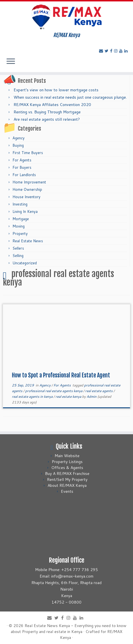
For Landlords (24, 175)
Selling (18, 256)
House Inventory (26, 197)
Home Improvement (29, 182)
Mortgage (21, 219)
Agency (19, 138)
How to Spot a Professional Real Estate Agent (61, 375)
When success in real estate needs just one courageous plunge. (70, 97)
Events (67, 491)
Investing (20, 204)
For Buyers (22, 167)
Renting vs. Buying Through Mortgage (47, 112)
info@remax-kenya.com (72, 576)
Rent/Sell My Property (67, 479)
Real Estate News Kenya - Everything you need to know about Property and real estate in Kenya (69, 629)
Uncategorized (25, 263)
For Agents (22, 160)
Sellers (18, 248)
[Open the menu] (11, 62)
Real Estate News (28, 241)
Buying (18, 145)
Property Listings (67, 462)
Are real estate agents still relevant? (47, 119)
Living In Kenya (25, 211)
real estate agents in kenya (33, 396)
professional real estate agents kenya (54, 391)
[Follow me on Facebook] (112, 51)
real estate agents (99, 391)
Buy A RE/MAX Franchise (67, 474)
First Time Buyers (28, 153)
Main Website (67, 456)
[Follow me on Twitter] (107, 51)
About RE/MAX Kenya (67, 485)
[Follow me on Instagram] (117, 51)
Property (20, 234)
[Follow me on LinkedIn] (127, 51)
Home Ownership (27, 189)
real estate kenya (69, 396)
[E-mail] (102, 51)
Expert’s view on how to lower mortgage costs (56, 90)
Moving (19, 226)
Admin (92, 396)
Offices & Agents (67, 468)
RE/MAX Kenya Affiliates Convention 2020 (52, 105)
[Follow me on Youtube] (122, 51)
